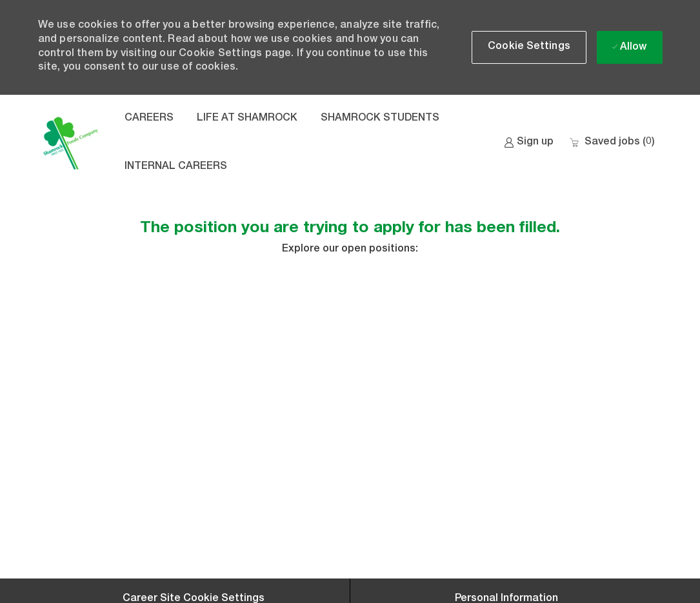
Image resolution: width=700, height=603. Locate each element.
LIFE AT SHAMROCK (247, 119)
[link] (529, 143)
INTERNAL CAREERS (176, 167)
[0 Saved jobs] (612, 143)
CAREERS (149, 119)
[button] (529, 47)
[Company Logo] (70, 143)
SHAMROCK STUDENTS (380, 119)
